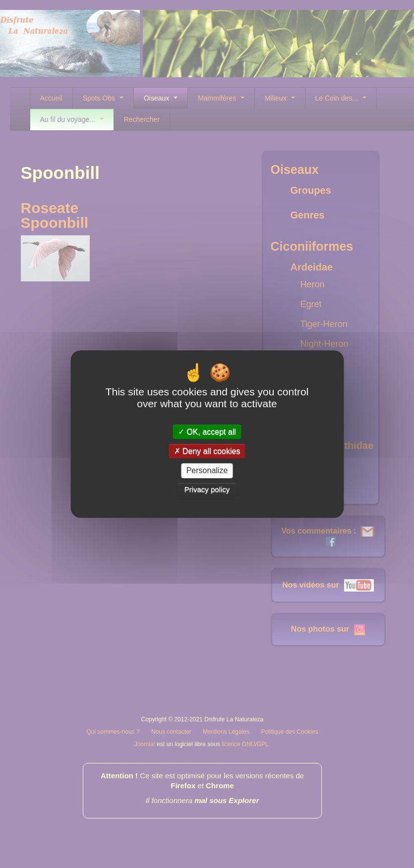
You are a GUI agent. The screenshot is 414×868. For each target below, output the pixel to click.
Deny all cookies (207, 451)
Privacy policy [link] (207, 489)
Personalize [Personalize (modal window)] (207, 471)
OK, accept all (207, 432)
